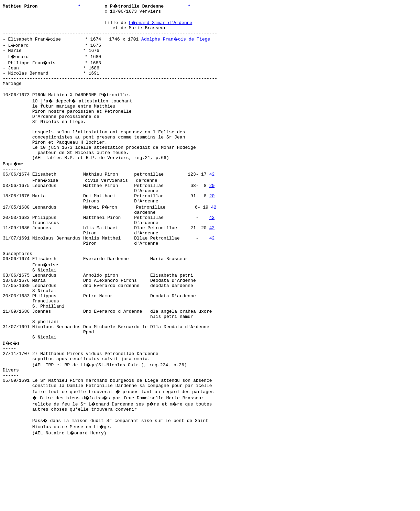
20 (212, 210)
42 (212, 198)
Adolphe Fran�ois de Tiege (177, 43)
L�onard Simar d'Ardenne (161, 24)
